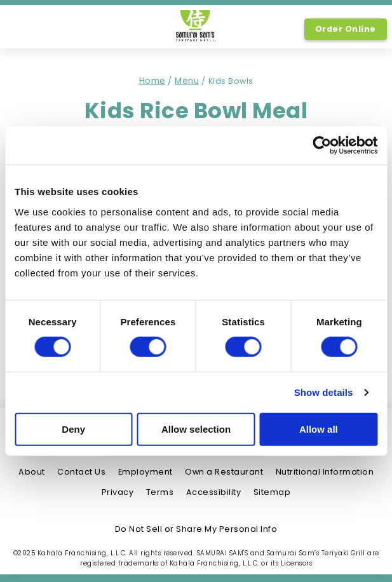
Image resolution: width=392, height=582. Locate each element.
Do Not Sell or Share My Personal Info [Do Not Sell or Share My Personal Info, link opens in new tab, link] (196, 529)
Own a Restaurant (224, 472)
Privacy (118, 492)
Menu (187, 81)
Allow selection (196, 429)
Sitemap (272, 492)
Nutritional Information (325, 472)
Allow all (319, 429)
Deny (73, 429)
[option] (24, 28)
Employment (145, 472)
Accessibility (214, 492)
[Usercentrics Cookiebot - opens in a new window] (322, 145)
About (32, 472)
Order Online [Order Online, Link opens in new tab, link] (346, 29)
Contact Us (81, 472)
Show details (324, 392)
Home (152, 81)
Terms (160, 492)
